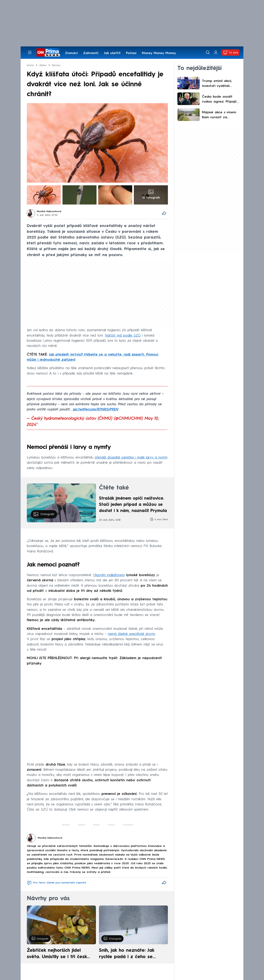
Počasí (131, 53)
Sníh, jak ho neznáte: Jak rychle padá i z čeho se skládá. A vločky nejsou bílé (130, 954)
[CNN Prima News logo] (48, 52)
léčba (96, 825)
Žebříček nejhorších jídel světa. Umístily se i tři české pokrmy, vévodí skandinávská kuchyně (59, 954)
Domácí (72, 53)
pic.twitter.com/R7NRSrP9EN (96, 410)
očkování (128, 825)
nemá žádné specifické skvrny (131, 634)
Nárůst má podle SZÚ (123, 336)
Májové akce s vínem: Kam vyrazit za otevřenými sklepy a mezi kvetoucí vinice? (219, 115)
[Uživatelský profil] (216, 53)
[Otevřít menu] (30, 52)
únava (111, 825)
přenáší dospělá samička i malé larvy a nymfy (131, 458)
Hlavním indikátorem (109, 575)
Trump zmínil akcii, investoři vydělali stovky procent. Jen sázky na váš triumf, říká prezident (219, 84)
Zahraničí (91, 53)
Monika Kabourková (49, 212)
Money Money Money (159, 53)
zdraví (81, 825)
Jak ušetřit (112, 53)
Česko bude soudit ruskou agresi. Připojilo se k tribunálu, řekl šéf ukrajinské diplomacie (220, 100)
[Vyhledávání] (208, 52)
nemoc (66, 825)
